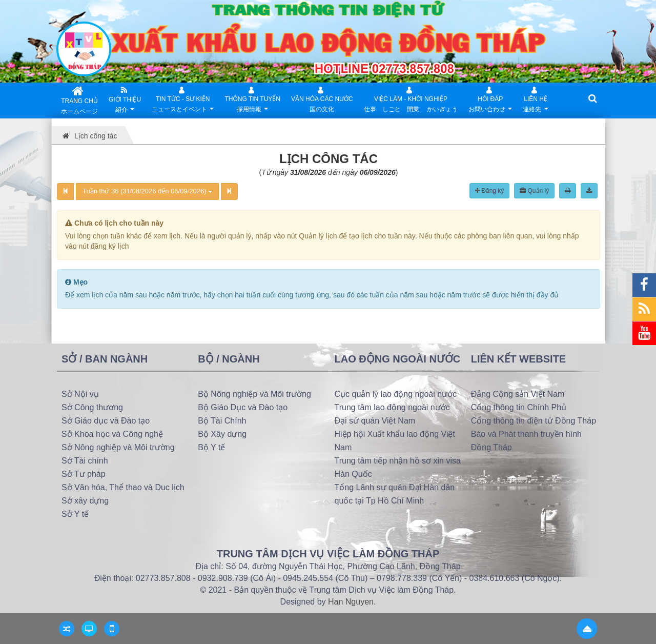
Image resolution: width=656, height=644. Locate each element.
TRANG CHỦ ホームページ (79, 99)
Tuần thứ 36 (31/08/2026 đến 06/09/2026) (147, 191)
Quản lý (534, 191)
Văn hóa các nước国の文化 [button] (322, 98)
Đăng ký (489, 191)
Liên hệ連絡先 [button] (535, 101)
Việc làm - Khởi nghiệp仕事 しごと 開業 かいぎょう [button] (411, 98)
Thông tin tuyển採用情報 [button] (252, 101)
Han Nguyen (351, 602)
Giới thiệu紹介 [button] (125, 101)
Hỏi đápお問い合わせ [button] (490, 101)
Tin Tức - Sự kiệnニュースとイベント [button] (183, 101)
